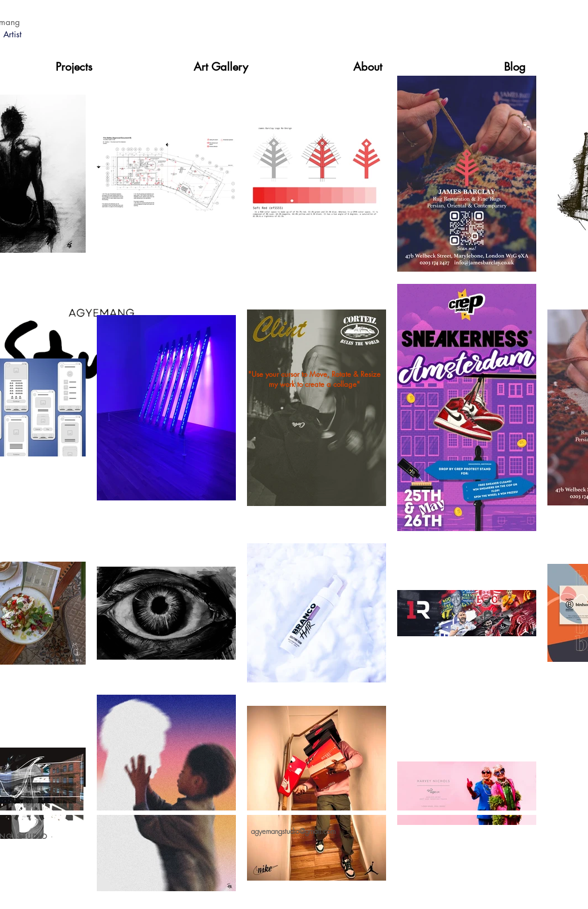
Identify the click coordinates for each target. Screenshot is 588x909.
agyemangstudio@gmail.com (293, 831)
